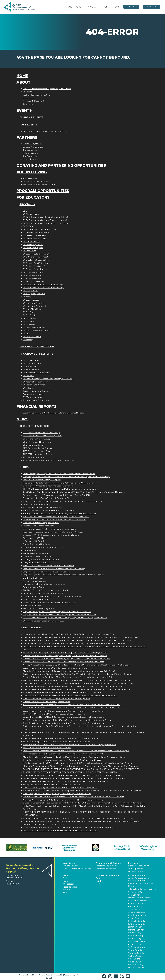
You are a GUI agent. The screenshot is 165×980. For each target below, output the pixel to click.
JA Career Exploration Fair (35, 235)
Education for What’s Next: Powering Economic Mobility (48, 486)
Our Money (28, 340)
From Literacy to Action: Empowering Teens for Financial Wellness (53, 532)
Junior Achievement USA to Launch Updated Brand (47, 702)
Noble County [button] (135, 939)
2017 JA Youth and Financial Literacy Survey (42, 436)
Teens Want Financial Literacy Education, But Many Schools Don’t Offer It (56, 517)
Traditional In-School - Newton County (40, 184)
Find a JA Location (137, 968)
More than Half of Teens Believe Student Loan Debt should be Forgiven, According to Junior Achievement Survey (74, 757)
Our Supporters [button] (136, 869)
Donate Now (131, 7)
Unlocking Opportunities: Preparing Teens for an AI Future (49, 529)
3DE (25, 211)
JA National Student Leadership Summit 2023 (44, 593)
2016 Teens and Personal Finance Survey (41, 433)
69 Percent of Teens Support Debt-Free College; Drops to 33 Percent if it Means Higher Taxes (66, 653)
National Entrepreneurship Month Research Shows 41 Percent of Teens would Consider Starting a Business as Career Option (79, 683)
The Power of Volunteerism (35, 553)
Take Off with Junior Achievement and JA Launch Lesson (49, 566)
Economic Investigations (34, 394)
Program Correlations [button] (106, 869)
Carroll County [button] (135, 892)
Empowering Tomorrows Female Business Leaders (47, 572)
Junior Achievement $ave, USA (37, 391)
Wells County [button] (135, 959)
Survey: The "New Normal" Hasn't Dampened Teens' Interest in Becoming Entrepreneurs (63, 717)
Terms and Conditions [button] (28, 975)
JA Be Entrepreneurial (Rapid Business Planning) (45, 220)
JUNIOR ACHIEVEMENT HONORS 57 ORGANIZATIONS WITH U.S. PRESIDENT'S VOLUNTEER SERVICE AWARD (73, 775)
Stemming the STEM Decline (36, 538)
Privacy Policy (29, 98)
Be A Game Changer (32, 605)
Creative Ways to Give (33, 144)
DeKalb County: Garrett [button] (139, 898)
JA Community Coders (33, 245)
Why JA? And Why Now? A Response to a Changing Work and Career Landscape (60, 615)
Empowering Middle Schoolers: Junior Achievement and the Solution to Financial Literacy (63, 575)
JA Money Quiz (30, 366)
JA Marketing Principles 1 (34, 303)
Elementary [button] (101, 878)
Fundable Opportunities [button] (140, 866)
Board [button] (66, 881)
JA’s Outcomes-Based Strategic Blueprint (42, 480)
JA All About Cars (31, 214)
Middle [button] (99, 881)
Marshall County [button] (136, 930)
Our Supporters (30, 150)
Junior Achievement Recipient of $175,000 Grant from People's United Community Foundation (66, 781)
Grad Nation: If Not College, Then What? (41, 523)
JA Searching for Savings (34, 385)
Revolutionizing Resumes (34, 581)
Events (106, 7)
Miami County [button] (135, 933)
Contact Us (28, 104)
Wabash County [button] (136, 956)
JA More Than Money (33, 309)
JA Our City (28, 312)
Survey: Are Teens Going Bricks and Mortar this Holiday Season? (51, 784)
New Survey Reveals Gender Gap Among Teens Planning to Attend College (57, 794)
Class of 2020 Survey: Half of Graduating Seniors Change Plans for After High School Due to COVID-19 (68, 634)
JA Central (28, 92)
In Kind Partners (30, 153)
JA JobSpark (29, 297)
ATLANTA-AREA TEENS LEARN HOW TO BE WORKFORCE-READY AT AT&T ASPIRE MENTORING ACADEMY (72, 705)
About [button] (66, 876)
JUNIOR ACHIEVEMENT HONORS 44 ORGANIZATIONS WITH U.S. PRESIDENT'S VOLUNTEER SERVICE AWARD (73, 708)
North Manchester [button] (137, 941)
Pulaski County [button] (135, 944)
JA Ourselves (29, 324)
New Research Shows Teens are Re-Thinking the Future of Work (52, 596)
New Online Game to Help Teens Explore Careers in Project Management (56, 699)
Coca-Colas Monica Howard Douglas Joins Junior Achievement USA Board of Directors (63, 760)
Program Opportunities (43, 191)
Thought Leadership (35, 426)
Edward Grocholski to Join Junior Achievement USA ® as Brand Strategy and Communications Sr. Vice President (73, 797)
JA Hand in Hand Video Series (36, 373)
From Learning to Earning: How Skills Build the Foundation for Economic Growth (59, 474)
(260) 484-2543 (13, 884)
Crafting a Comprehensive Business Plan (41, 560)
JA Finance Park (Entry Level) (36, 263)
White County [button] (135, 962)
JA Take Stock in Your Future (36, 331)
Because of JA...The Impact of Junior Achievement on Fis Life (51, 535)
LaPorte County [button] (136, 927)
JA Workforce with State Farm (37, 504)
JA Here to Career (31, 370)
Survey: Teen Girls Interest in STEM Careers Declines (47, 748)
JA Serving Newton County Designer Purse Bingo (45, 131)
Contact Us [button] (12, 881)
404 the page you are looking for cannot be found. (73, 57)
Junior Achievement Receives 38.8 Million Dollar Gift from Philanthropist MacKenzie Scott (63, 662)
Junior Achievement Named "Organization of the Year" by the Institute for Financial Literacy (64, 711)
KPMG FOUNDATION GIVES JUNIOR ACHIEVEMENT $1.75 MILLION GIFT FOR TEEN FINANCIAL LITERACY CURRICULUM (78, 818)
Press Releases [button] (70, 887)
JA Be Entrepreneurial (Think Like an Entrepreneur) (46, 223)
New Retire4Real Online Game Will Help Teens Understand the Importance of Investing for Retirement (70, 695)
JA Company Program (33, 248)
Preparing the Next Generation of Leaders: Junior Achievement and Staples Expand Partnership (66, 477)
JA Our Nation (29, 318)
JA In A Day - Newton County (36, 181)
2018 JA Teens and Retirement (37, 442)
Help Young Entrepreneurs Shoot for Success (44, 547)
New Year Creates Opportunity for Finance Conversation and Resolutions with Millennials (63, 800)
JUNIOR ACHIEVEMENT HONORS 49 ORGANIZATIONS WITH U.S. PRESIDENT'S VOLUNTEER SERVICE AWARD (73, 686)
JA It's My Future (31, 291)
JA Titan (27, 334)
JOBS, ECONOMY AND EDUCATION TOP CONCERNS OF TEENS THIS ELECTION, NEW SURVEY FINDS (69, 827)
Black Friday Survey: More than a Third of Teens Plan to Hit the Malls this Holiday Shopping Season (67, 720)
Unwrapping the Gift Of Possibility (38, 556)
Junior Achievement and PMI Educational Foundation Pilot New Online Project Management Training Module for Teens (77, 640)
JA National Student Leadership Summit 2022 (44, 621)
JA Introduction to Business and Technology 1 (44, 285)
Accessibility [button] (57, 975)
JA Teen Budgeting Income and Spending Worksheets (48, 379)
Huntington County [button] (138, 915)
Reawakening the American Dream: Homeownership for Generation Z (55, 520)
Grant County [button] (135, 909)
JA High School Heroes (33, 281)
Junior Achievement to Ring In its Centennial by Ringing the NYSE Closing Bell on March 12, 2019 (66, 659)
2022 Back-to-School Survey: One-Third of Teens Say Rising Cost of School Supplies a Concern (65, 618)
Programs (93, 7)
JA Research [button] (69, 884)
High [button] (98, 884)
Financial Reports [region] (136, 872)
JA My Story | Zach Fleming (35, 599)
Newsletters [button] (69, 890)
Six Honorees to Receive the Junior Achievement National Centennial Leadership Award (63, 754)
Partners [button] (133, 863)
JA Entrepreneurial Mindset (35, 257)
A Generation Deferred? (34, 541)
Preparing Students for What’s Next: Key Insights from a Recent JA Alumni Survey (60, 483)
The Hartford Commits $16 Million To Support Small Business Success (54, 714)
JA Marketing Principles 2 (34, 306)
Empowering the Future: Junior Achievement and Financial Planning (54, 569)
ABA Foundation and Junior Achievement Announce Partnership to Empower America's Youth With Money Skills (74, 643)
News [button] (65, 893)
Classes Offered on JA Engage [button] (77, 869)
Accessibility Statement (34, 101)
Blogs (24, 467)
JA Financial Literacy (32, 278)
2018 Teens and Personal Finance (38, 451)
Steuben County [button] (136, 953)
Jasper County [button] (135, 918)
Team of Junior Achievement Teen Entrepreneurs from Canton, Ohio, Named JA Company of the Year (70, 745)
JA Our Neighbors (31, 360)
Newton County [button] (136, 936)
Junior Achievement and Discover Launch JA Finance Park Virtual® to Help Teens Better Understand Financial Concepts (78, 674)
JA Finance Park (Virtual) (34, 266)
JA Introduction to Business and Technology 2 (44, 288)
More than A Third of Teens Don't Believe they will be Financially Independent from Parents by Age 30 (69, 671)
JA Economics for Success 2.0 (36, 254)
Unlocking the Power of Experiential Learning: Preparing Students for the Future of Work (63, 501)
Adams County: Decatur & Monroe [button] (140, 885)
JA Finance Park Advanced (35, 269)
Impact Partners (30, 159)
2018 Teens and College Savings (37, 448)
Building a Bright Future (34, 578)
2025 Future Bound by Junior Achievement (43, 507)
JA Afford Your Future (33, 397)
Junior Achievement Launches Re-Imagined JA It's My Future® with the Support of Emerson (65, 656)
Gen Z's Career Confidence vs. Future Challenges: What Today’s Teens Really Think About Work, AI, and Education (74, 492)
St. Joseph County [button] (137, 947)
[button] (83, 7)
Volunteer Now (30, 178)
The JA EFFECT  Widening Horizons (40, 609)
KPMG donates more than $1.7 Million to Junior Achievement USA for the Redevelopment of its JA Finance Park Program (78, 763)
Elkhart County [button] (135, 904)
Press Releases (31, 628)
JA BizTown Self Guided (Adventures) (40, 229)
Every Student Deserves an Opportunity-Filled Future (47, 89)
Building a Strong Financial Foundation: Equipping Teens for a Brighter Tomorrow (60, 513)
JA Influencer (29, 388)
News (117, 7)
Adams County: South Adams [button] (142, 889)
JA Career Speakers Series (35, 238)
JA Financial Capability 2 (34, 275)
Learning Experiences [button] (107, 876)
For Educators (33, 197)
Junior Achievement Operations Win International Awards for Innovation (56, 668)
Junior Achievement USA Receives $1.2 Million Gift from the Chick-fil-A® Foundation (61, 738)
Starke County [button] (135, 950)
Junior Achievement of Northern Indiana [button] (139, 879)
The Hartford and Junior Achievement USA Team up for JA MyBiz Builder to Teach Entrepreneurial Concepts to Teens (76, 680)
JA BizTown (28, 226)
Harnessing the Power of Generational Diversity (44, 584)
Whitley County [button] (136, 965)
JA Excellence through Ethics (36, 260)
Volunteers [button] (69, 863)
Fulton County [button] (135, 906)
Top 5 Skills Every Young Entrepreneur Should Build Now (49, 510)
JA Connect (28, 376)
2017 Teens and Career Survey (37, 439)
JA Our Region (30, 321)
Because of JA (30, 550)
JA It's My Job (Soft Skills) (34, 294)
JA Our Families (30, 315)
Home (69, 7)
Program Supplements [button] (106, 866)
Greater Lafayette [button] (137, 912)
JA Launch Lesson (31, 300)
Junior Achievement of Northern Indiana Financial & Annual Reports (54, 413)
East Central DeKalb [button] (138, 901)
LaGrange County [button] (137, 924)
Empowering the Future (34, 587)
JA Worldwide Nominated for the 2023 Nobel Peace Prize (49, 602)
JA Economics (29, 251)
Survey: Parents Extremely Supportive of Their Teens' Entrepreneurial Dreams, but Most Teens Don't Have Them (74, 778)
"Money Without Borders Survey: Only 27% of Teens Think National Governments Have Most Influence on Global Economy (78, 665)
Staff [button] (65, 878)
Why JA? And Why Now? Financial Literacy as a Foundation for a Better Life (57, 612)
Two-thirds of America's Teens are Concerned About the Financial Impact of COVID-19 (62, 692)
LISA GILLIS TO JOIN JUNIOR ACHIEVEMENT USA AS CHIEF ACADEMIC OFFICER (60, 831)
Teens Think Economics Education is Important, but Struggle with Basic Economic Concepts (65, 723)
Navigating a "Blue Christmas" (36, 563)
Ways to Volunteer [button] (72, 866)
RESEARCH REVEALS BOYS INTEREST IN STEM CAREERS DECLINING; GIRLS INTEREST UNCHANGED (70, 772)
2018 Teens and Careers (34, 445)
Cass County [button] (134, 895)
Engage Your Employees (34, 147)
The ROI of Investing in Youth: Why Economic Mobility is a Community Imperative (59, 489)
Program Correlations (37, 346)
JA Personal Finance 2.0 (34, 327)
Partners (27, 137)
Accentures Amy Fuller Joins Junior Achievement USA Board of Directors (57, 742)
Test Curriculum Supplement (36, 400)
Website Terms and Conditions (37, 95)
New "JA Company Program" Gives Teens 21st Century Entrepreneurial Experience (60, 788)
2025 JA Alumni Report (34, 457)
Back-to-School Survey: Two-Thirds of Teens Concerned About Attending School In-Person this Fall (68, 677)
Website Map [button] (70, 975)
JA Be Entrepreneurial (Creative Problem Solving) (45, 217)
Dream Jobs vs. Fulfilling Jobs (36, 544)
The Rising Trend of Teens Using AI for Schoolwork (46, 590)
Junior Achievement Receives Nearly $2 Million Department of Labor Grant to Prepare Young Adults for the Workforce (77, 689)
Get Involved (152, 7)
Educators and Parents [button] (108, 863)
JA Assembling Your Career (35, 382)
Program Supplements (36, 354)
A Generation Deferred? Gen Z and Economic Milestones (49, 460)
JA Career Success (31, 242)
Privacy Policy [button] (45, 975)
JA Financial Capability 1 (34, 272)
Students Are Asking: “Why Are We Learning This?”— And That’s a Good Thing (58, 495)
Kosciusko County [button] (137, 921)
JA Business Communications (36, 232)
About (79, 7)
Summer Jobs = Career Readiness (38, 526)
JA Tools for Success (32, 337)
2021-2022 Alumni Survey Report (38, 454)
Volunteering (32, 172)
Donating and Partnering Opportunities (61, 165)
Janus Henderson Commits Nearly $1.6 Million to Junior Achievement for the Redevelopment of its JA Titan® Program (76, 751)
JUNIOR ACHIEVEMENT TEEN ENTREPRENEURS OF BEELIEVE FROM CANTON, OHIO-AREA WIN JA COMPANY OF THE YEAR (81, 769)
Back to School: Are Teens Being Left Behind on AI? (46, 498)
